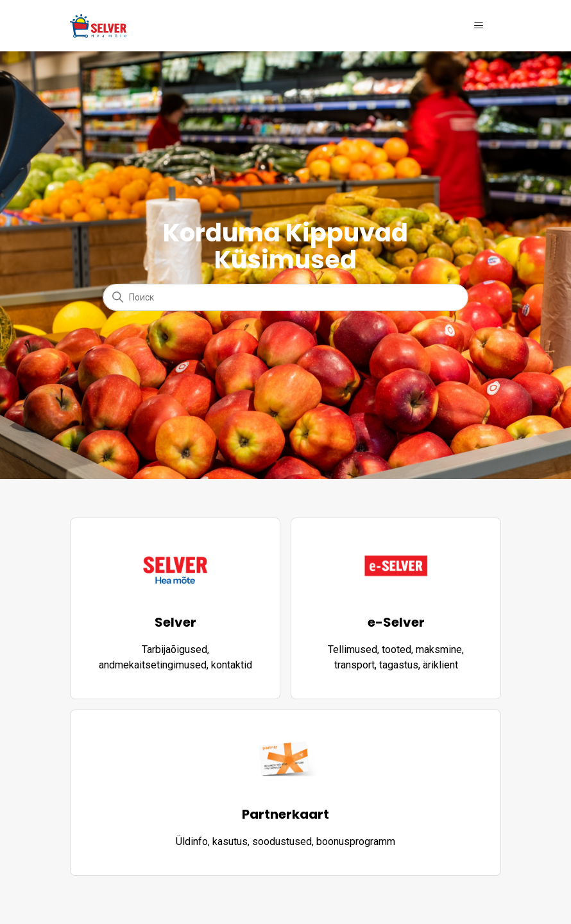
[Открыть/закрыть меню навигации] (478, 26)
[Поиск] (285, 297)
